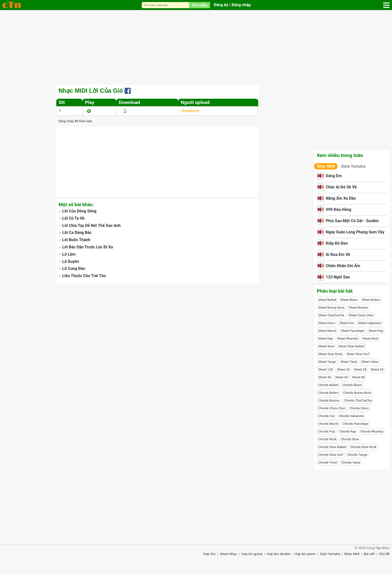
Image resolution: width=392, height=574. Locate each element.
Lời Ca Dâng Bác (77, 233)
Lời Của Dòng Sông (79, 211)
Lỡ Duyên (71, 262)
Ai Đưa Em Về (338, 255)
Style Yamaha (353, 166)
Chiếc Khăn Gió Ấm (343, 266)
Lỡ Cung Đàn (74, 269)
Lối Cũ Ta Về (73, 218)
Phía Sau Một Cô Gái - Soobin (352, 221)
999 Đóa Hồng (338, 210)
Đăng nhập (241, 5)
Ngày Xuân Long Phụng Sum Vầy (355, 232)
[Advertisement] (196, 47)
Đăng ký (221, 5)
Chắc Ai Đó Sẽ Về (341, 187)
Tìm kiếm (199, 5)
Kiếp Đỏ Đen (337, 243)
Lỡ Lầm (69, 254)
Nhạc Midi (326, 166)
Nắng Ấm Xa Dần (341, 198)
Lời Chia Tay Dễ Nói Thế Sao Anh (91, 226)
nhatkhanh (190, 111)
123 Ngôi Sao (338, 277)
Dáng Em (334, 176)
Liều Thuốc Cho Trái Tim (84, 276)
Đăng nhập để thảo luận (75, 121)
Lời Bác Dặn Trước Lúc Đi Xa (88, 247)
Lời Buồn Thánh (76, 240)
